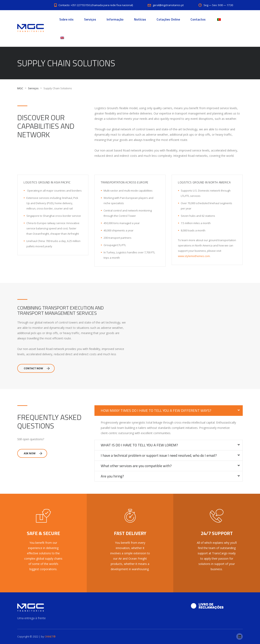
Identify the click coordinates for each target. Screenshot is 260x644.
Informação (115, 19)
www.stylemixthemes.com (194, 256)
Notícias (140, 19)
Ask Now (33, 453)
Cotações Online (168, 19)
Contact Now (37, 368)
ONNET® (50, 636)
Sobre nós (66, 19)
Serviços (90, 19)
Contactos (198, 19)
